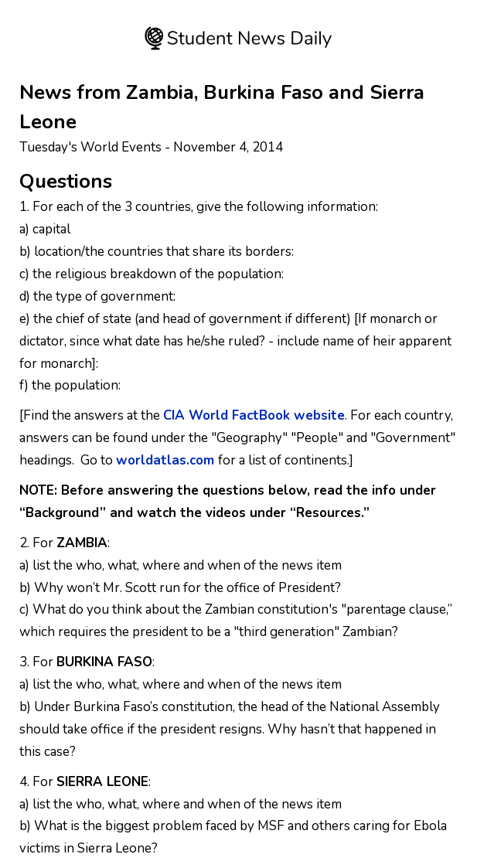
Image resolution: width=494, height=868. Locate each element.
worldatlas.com (165, 460)
